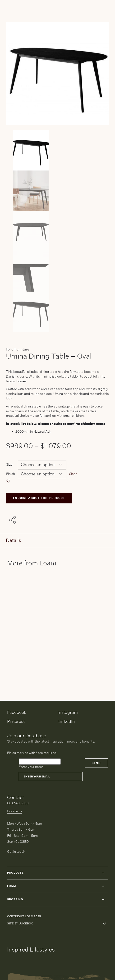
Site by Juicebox (20, 924)
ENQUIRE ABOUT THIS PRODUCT (39, 498)
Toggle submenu (103, 873)
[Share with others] (13, 520)
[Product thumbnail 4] (57, 312)
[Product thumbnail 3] (57, 271)
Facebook (17, 712)
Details (14, 540)
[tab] (57, 540)
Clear (73, 474)
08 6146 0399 (18, 803)
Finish (11, 474)
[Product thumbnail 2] (57, 231)
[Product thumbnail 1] (57, 191)
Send (96, 763)
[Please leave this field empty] (40, 762)
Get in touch (16, 852)
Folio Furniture (18, 349)
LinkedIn (66, 721)
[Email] (51, 776)
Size (9, 464)
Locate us (15, 811)
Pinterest (16, 721)
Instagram (68, 712)
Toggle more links (104, 923)
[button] (9, 481)
